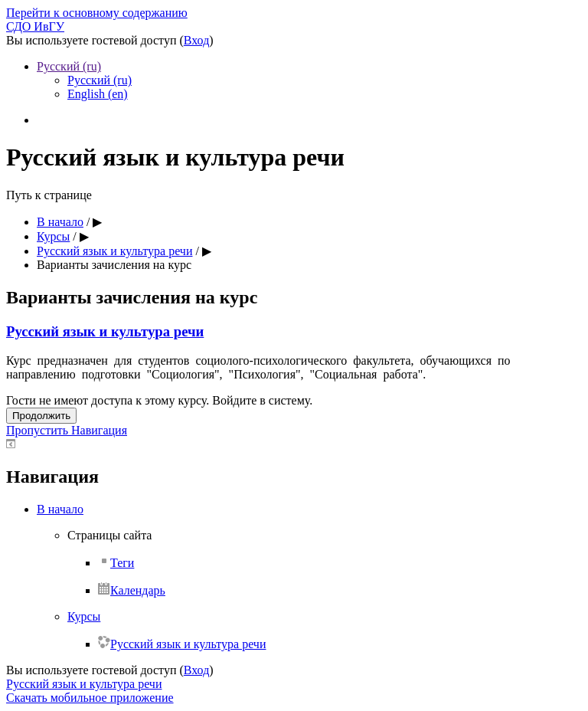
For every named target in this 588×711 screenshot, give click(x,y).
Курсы (84, 616)
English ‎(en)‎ (98, 94)
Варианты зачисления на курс (114, 265)
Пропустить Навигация (67, 430)
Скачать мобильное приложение (90, 698)
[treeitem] (309, 509)
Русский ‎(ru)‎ (69, 66)
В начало (60, 509)
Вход (197, 40)
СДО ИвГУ (35, 26)
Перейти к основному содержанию (97, 13)
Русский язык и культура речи (105, 331)
